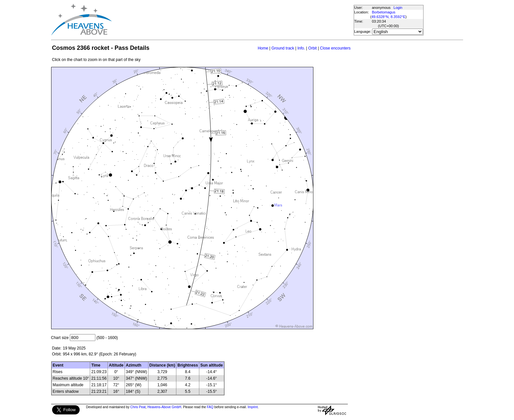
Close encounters (335, 48)
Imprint (253, 407)
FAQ (210, 407)
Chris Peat (138, 407)
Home (263, 48)
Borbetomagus (384, 12)
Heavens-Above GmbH (164, 407)
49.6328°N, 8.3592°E (388, 17)
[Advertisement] (232, 20)
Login (398, 8)
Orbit (312, 48)
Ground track (283, 48)
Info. (301, 48)
